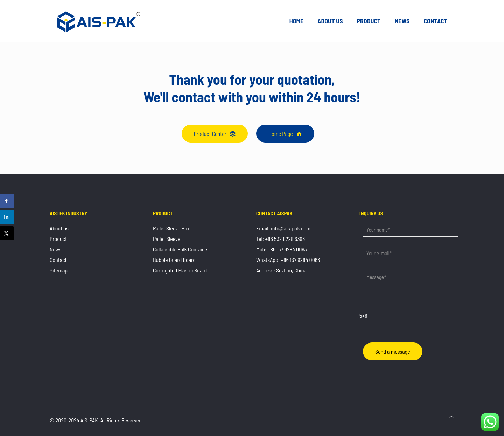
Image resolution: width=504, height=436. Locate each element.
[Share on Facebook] (7, 201)
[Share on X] (7, 233)
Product (58, 239)
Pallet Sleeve (167, 239)
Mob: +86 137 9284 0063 (282, 249)
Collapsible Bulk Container (181, 249)
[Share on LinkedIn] (7, 217)
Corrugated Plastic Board (180, 270)
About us (59, 228)
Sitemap (59, 270)
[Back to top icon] (451, 417)
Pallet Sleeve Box (171, 228)
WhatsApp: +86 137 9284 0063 (288, 260)
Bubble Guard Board (174, 260)
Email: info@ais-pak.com (283, 228)
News (56, 249)
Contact (58, 260)
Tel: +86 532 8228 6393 (281, 239)
